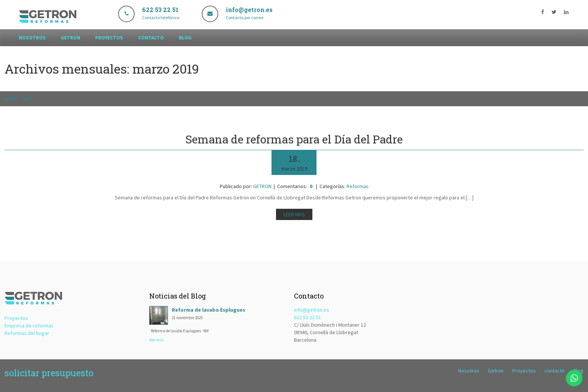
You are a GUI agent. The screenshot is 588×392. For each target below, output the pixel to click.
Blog (185, 38)
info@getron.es (312, 310)
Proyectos (109, 38)
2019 (25, 99)
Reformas (358, 186)
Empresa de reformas (29, 326)
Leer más (294, 214)
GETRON (262, 186)
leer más (157, 340)
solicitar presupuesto (49, 373)
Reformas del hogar (27, 333)
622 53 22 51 (307, 317)
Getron (70, 38)
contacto (151, 38)
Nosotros (32, 38)
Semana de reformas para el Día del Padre (294, 139)
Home (11, 99)
